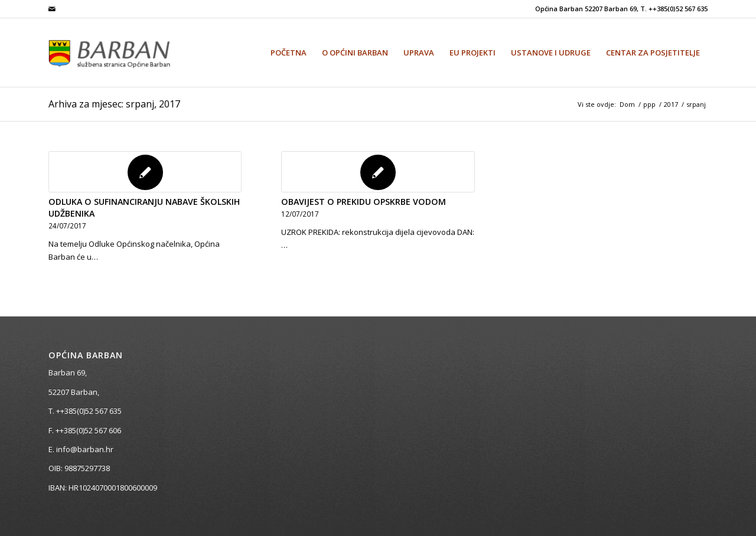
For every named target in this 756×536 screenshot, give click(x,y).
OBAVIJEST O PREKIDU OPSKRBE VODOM (364, 202)
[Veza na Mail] (52, 9)
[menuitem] (289, 53)
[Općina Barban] (123, 53)
